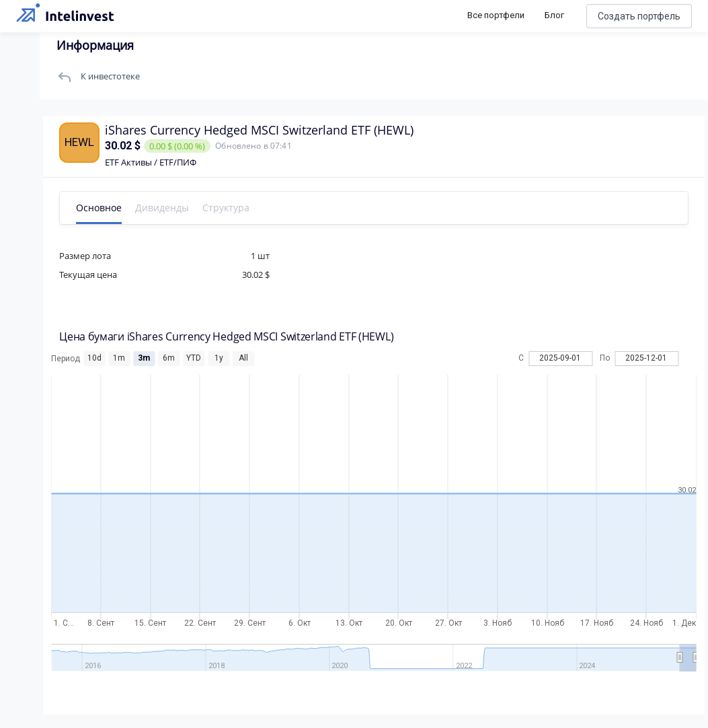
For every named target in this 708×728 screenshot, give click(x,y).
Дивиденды (163, 208)
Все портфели (496, 15)
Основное (100, 208)
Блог (554, 15)
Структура (227, 208)
